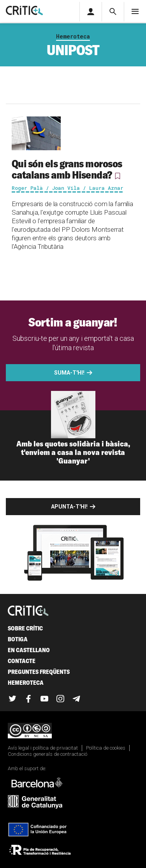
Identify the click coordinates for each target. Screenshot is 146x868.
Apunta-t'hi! (69, 507)
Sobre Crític (25, 628)
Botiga (18, 639)
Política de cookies (106, 748)
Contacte (22, 661)
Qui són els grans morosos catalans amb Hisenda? (67, 169)
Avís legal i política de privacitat (43, 748)
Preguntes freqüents (39, 672)
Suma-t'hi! (69, 373)
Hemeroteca (73, 36)
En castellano (29, 650)
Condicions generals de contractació (47, 754)
